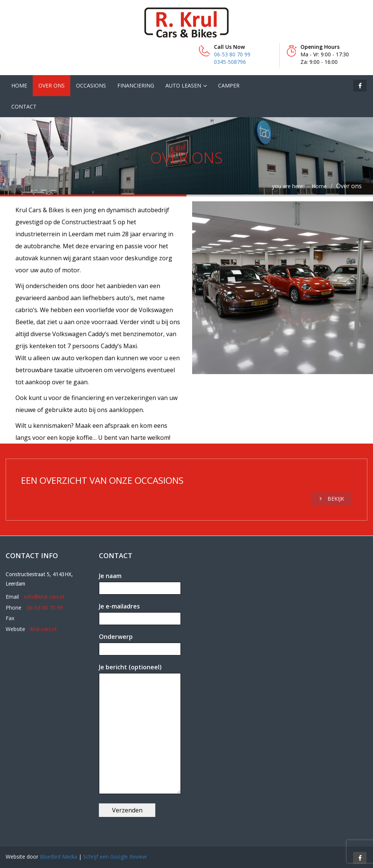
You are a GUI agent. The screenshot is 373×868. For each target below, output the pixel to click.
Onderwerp (140, 643)
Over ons (52, 85)
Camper (229, 85)
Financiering (136, 85)
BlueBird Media (58, 857)
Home (19, 85)
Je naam (140, 582)
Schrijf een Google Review (115, 857)
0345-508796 (230, 62)
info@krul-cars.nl (44, 597)
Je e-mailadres (140, 612)
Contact (24, 106)
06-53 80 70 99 (232, 54)
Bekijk (332, 499)
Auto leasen (183, 85)
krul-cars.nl (43, 629)
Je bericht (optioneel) (140, 729)
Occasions (91, 85)
